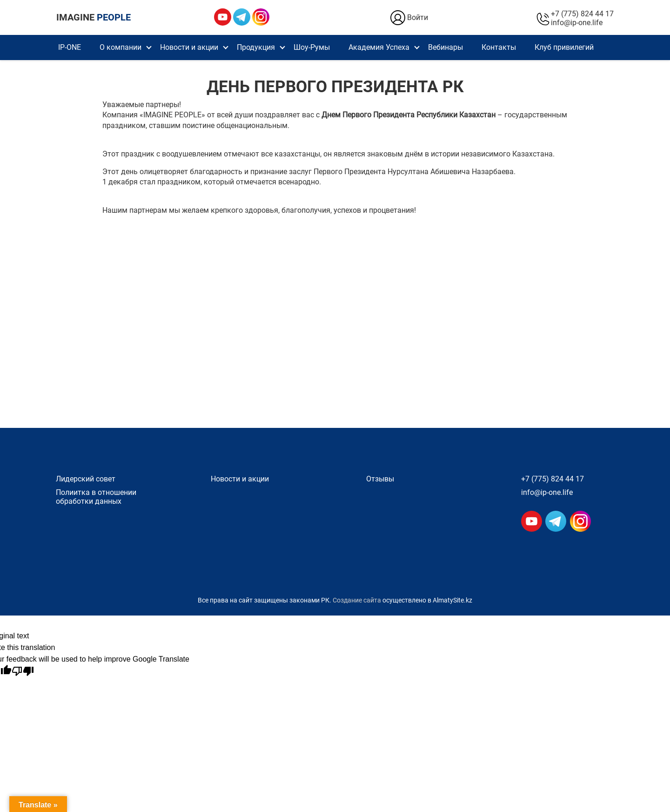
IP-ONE (70, 47)
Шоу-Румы (312, 47)
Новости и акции (189, 47)
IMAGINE (94, 17)
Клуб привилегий (564, 47)
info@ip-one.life (577, 23)
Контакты (499, 47)
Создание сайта (357, 600)
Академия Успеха (379, 47)
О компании (121, 47)
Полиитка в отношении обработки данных (96, 497)
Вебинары (446, 47)
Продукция (256, 47)
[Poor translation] (23, 671)
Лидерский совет (86, 479)
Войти (408, 18)
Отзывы (380, 479)
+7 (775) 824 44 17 (582, 14)
